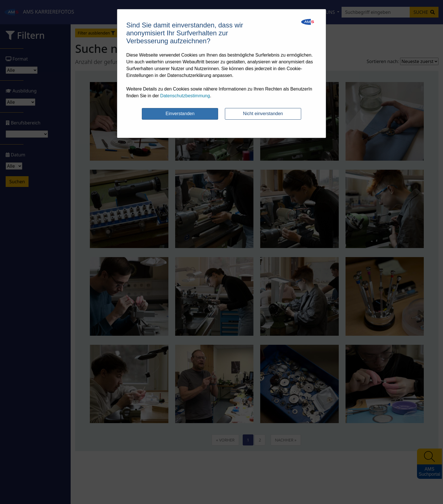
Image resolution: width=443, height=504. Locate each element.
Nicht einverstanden (263, 114)
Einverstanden (180, 114)
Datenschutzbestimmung (185, 96)
